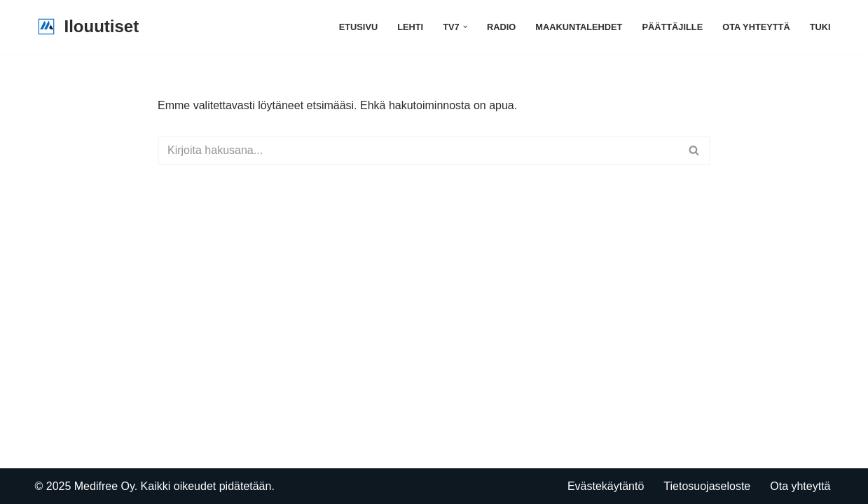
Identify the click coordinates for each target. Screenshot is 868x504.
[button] (465, 27)
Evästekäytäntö (606, 486)
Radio (501, 27)
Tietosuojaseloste (707, 486)
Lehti (410, 27)
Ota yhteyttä (756, 27)
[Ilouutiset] (87, 27)
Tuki (820, 27)
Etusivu (358, 27)
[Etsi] (418, 150)
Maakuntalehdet (579, 27)
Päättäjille (672, 27)
